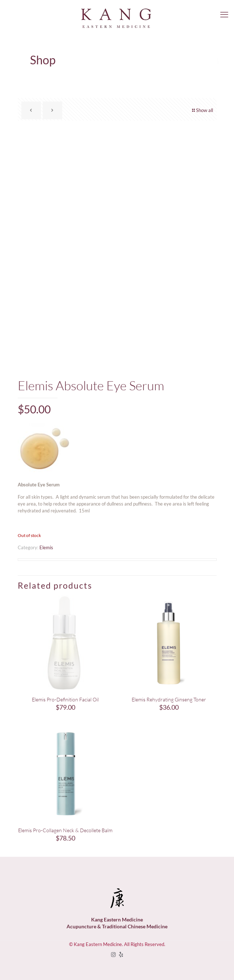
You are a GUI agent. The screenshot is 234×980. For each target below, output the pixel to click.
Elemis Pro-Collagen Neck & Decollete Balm (65, 830)
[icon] (121, 954)
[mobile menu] (224, 14)
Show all (202, 110)
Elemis (46, 547)
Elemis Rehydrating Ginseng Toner (169, 699)
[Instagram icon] (113, 954)
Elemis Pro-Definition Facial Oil (65, 699)
